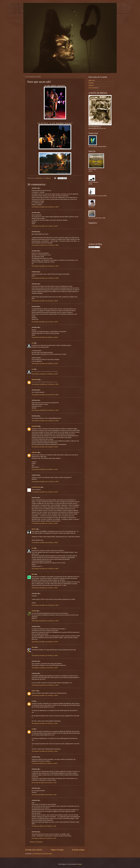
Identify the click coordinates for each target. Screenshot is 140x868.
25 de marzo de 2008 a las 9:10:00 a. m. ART (44, 783)
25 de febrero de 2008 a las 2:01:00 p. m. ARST (45, 301)
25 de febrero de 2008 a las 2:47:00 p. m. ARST (45, 322)
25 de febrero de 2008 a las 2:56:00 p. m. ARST (45, 337)
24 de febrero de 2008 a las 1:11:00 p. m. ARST (45, 226)
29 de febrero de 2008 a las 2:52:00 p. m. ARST (45, 723)
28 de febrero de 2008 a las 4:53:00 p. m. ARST (45, 656)
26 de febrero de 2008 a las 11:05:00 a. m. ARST (45, 410)
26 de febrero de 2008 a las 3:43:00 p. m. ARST (45, 447)
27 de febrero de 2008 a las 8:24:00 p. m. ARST (45, 543)
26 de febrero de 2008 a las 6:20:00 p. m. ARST (45, 469)
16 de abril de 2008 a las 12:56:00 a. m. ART (44, 826)
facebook (91, 83)
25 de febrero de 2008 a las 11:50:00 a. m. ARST (45, 278)
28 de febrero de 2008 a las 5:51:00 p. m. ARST (45, 668)
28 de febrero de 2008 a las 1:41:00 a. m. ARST (45, 588)
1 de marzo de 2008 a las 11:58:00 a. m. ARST (45, 763)
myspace (91, 85)
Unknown (35, 452)
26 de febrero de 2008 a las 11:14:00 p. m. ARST (45, 482)
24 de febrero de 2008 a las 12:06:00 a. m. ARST (45, 207)
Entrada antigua (78, 850)
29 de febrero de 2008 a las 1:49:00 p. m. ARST (45, 695)
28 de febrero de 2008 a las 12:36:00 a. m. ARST (45, 569)
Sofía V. (34, 691)
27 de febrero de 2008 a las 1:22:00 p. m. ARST (45, 523)
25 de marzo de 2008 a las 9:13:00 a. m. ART (44, 795)
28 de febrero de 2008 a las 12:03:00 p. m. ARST (45, 605)
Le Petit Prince (36, 487)
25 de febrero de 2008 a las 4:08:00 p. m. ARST (45, 364)
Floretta (34, 611)
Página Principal (57, 850)
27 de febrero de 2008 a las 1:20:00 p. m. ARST (45, 492)
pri (32, 701)
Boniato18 (35, 379)
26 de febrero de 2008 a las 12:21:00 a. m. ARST (45, 395)
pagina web (92, 80)
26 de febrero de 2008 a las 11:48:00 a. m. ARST (45, 421)
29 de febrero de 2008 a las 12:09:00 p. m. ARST (45, 685)
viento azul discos (93, 88)
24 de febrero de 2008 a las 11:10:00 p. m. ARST (45, 245)
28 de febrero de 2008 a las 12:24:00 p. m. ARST (45, 621)
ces (33, 343)
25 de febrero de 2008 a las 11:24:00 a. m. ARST (45, 266)
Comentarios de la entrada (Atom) (43, 854)
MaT (33, 574)
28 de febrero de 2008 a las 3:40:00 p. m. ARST (45, 642)
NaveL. (34, 529)
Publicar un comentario (36, 842)
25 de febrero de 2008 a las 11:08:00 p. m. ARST (45, 384)
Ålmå (33, 647)
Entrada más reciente (34, 850)
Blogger (80, 864)
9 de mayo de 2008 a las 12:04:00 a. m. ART (44, 838)
